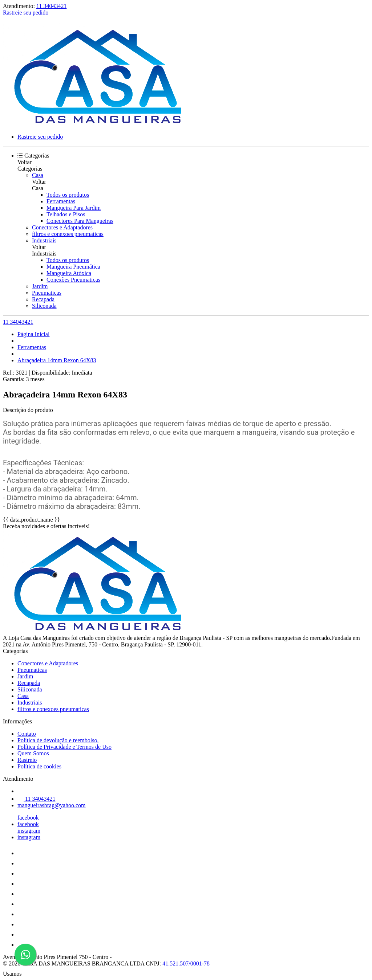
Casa (38, 175)
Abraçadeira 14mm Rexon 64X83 (57, 360)
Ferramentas (61, 201)
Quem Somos (33, 753)
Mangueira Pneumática (73, 267)
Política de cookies (39, 766)
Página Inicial (33, 334)
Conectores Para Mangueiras (80, 221)
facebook (28, 818)
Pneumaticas (47, 293)
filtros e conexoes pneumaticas (68, 234)
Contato (27, 734)
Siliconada (44, 306)
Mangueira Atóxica (69, 273)
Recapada (43, 299)
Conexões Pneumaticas (73, 280)
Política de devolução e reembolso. (58, 740)
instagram (29, 831)
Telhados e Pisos (66, 214)
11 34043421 (51, 6)
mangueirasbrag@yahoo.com (52, 805)
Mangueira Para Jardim (74, 208)
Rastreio (27, 760)
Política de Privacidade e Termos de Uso (64, 747)
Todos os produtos (68, 195)
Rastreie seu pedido (26, 13)
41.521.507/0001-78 (186, 963)
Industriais (44, 240)
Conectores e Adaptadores (62, 227)
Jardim (40, 286)
